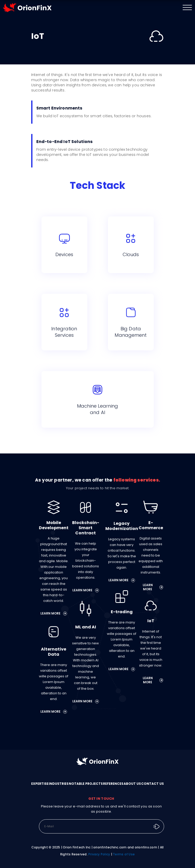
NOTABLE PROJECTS (86, 784)
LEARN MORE (54, 613)
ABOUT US (132, 784)
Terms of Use (124, 854)
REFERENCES (113, 784)
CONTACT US (152, 784)
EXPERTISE (40, 784)
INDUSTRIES (59, 784)
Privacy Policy (99, 854)
